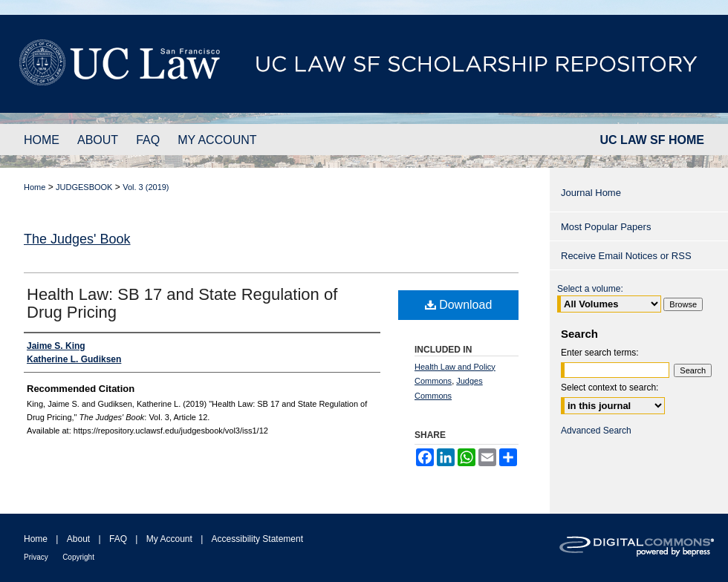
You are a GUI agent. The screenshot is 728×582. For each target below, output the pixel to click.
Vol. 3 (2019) (146, 187)
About (78, 539)
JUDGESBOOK (84, 187)
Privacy (36, 557)
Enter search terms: (600, 353)
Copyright (78, 557)
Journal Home (591, 193)
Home (35, 187)
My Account (169, 539)
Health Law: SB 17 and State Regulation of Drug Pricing (182, 303)
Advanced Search (596, 431)
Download (459, 305)
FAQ (118, 539)
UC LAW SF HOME (652, 140)
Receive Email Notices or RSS (626, 256)
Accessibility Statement (257, 539)
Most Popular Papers (606, 227)
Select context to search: (610, 388)
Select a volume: (590, 289)
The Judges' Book (77, 239)
